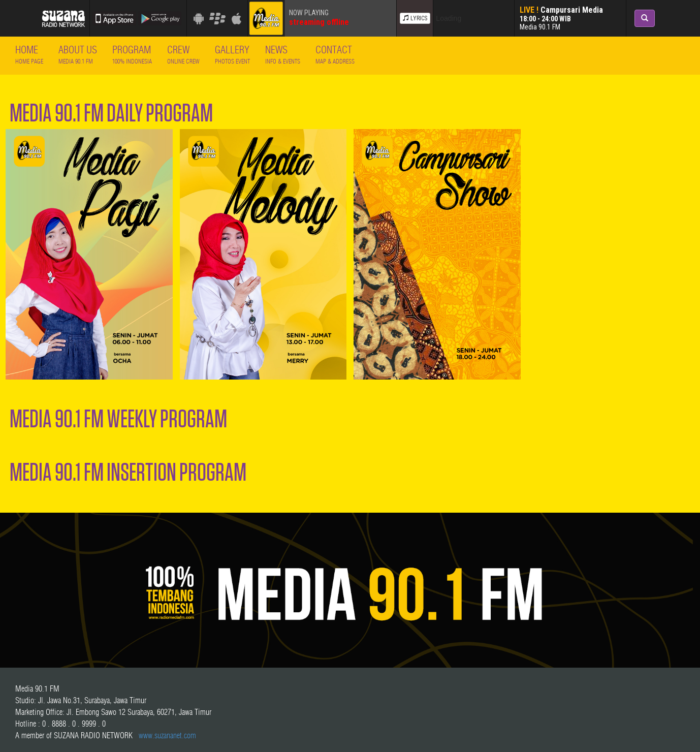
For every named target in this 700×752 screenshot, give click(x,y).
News (283, 54)
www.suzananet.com (167, 735)
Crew (183, 54)
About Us (78, 54)
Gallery (232, 54)
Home (29, 54)
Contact (335, 54)
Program (132, 54)
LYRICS (415, 18)
